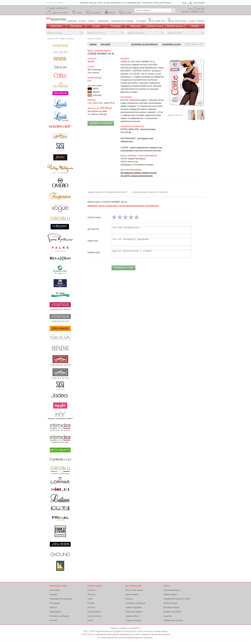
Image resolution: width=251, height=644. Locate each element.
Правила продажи (134, 608)
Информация (55, 612)
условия (82, 21)
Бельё (155, 26)
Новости (53, 608)
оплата (112, 13)
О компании (55, 590)
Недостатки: (93, 241)
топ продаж (141, 21)
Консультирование (172, 590)
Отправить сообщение (60, 616)
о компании (71, 21)
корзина (185, 12)
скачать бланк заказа (177, 21)
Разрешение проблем (173, 620)
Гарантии (168, 616)
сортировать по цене (171, 44)
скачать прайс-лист (157, 21)
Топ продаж (55, 603)
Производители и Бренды (61, 599)
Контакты (54, 620)
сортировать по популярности (144, 44)
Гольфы (116, 26)
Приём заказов (170, 595)
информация (103, 21)
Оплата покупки (171, 603)
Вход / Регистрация (134, 590)
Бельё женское (94, 616)
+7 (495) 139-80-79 (57, 8)
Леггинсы (76, 26)
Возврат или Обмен (172, 612)
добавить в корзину (101, 123)
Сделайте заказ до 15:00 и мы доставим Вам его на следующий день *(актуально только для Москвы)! (126, 3)
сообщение (96, 13)
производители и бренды (122, 21)
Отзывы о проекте (134, 620)
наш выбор (105, 44)
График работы (132, 616)
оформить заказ (198, 12)
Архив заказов (132, 595)
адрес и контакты (61, 13)
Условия (53, 595)
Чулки (96, 26)
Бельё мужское (94, 612)
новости (92, 21)
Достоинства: (93, 229)
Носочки (136, 26)
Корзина (129, 599)
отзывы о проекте (196, 21)
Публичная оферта (134, 612)
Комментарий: (94, 252)
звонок (79, 13)
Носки (195, 26)
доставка (128, 13)
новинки (93, 44)
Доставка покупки (171, 608)
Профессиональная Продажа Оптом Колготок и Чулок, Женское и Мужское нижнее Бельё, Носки (56, 19)
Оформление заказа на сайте (177, 599)
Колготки (56, 26)
